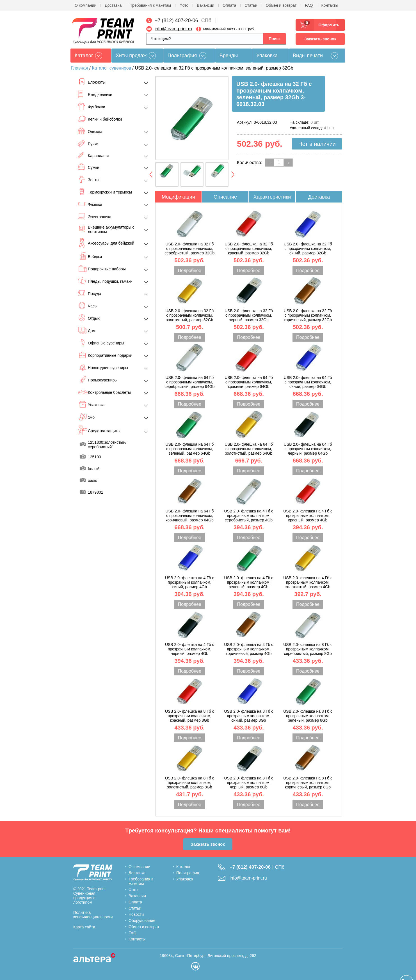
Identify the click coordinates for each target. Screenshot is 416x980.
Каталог (183, 867)
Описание (225, 197)
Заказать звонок (320, 39)
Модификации (178, 197)
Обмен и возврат (281, 5)
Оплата (229, 5)
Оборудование (142, 921)
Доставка (113, 5)
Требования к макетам (150, 5)
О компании (85, 5)
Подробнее (190, 271)
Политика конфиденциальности (93, 915)
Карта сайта (84, 927)
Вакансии (205, 5)
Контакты (330, 5)
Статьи (251, 5)
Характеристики (272, 197)
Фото (184, 5)
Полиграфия (182, 56)
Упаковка (267, 56)
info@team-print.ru (173, 29)
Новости (136, 914)
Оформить (327, 25)
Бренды (229, 56)
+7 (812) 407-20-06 (176, 20)
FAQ (309, 5)
